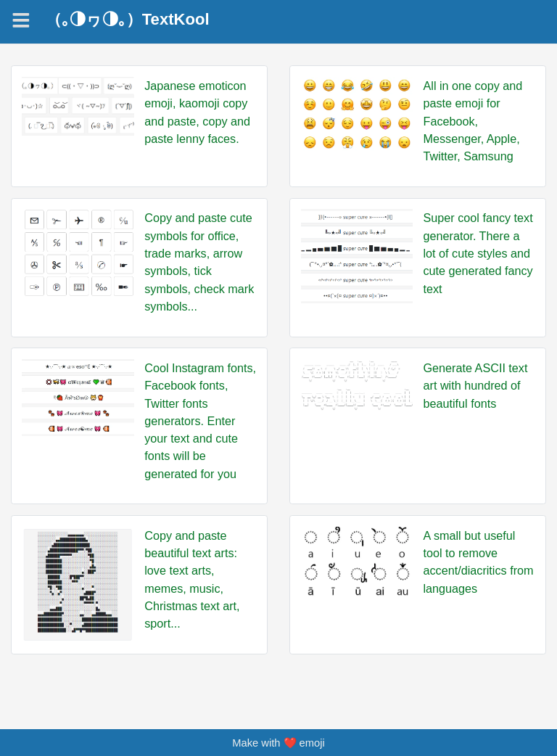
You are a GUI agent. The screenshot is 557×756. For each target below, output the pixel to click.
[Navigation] (21, 20)
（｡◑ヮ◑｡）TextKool (128, 20)
